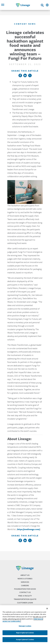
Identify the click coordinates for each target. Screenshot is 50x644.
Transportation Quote (25, 599)
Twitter (30, 75)
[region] (25, 625)
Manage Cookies (25, 626)
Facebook (20, 75)
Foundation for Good (25, 589)
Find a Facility (25, 596)
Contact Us (25, 592)
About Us (25, 575)
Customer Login (25, 603)
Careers (25, 585)
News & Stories (25, 579)
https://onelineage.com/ (28, 529)
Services (25, 582)
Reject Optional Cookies (25, 633)
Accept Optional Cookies (25, 639)
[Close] (47, 609)
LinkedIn (25, 75)
